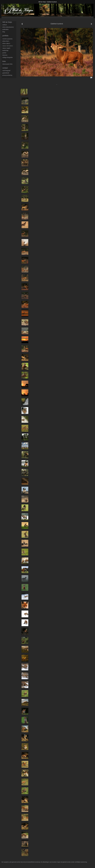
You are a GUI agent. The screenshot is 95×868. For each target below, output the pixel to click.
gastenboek (6, 73)
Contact (5, 68)
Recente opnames (7, 39)
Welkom (5, 25)
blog (4, 32)
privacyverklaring (7, 75)
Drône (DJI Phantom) (8, 27)
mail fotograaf (6, 71)
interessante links (7, 64)
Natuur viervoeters (8, 46)
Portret (4, 53)
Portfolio (5, 36)
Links (4, 61)
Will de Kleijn (42, 2)
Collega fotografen (8, 57)
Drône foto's (6, 41)
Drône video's (6, 43)
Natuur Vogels (6, 48)
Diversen (5, 55)
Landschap (5, 50)
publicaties (5, 29)
